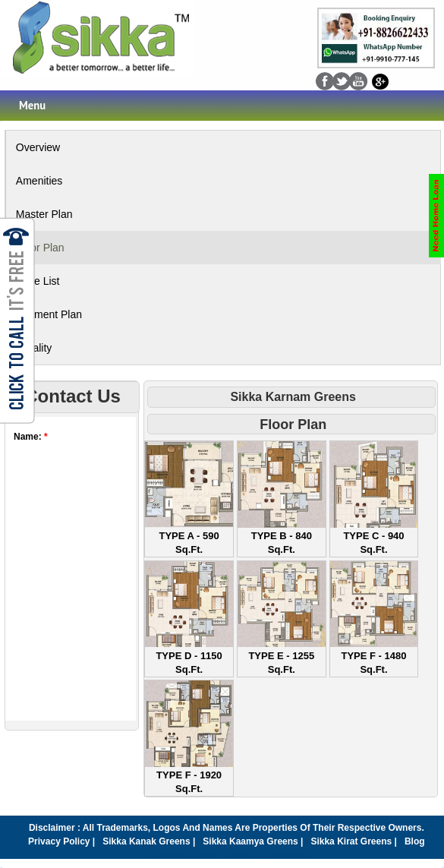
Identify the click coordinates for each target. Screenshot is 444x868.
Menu (32, 105)
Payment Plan (49, 314)
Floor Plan (40, 248)
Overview (38, 147)
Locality (34, 348)
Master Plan (44, 214)
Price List (38, 281)
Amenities (39, 181)
